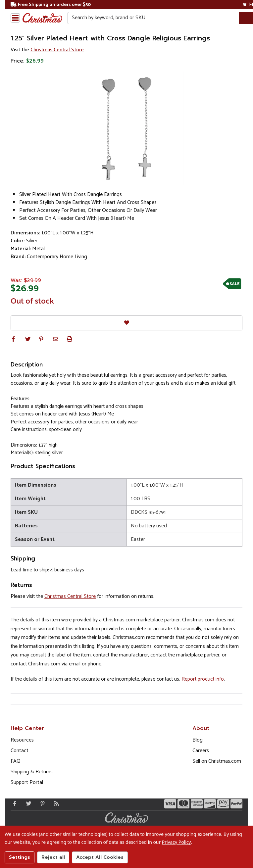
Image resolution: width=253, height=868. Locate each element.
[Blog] (55, 803)
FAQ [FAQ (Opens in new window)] (16, 761)
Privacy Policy (176, 842)
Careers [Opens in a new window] (201, 751)
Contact (20, 751)
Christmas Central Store (57, 50)
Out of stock (32, 302)
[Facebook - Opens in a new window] (13, 803)
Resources (22, 740)
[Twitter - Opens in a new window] (27, 803)
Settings (20, 857)
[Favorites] (126, 323)
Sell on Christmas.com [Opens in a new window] (217, 761)
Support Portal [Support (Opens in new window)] (27, 782)
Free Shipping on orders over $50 (51, 5)
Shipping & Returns (32, 772)
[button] (13, 339)
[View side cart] (251, 5)
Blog (198, 740)
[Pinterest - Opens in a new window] (41, 803)
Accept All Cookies (100, 857)
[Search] (246, 18)
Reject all (53, 857)
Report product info (203, 679)
